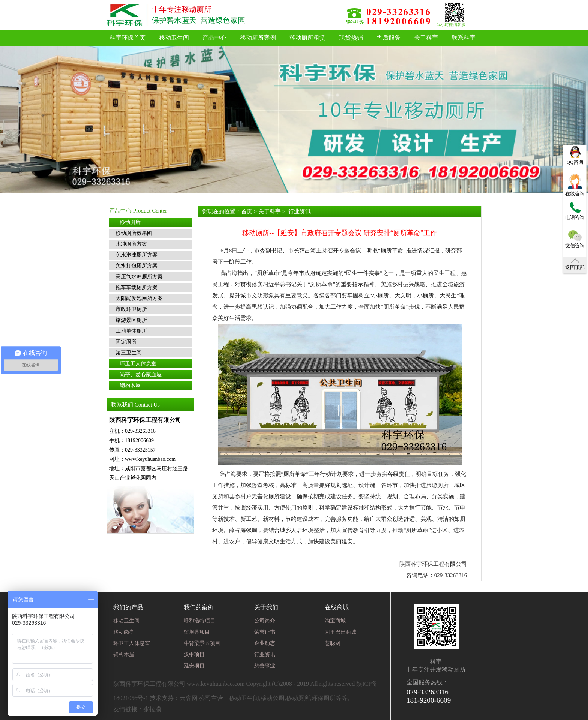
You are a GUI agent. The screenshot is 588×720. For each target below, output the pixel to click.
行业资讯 (300, 211)
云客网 (189, 698)
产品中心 (214, 38)
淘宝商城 (335, 621)
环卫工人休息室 (151, 363)
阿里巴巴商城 (340, 632)
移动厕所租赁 (307, 38)
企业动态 (265, 643)
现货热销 (351, 38)
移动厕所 (151, 222)
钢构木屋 (151, 385)
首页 (247, 211)
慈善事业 (265, 666)
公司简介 (265, 621)
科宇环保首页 (127, 38)
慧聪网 (333, 643)
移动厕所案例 (258, 38)
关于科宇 (426, 38)
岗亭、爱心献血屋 (151, 374)
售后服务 (388, 38)
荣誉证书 (265, 632)
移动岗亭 (124, 632)
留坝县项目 (197, 632)
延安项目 (194, 666)
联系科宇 (463, 38)
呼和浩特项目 (199, 621)
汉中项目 (194, 655)
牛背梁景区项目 (202, 643)
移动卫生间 (174, 38)
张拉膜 (152, 709)
